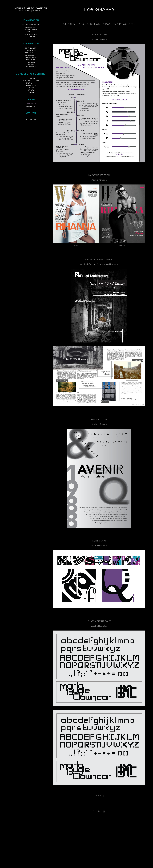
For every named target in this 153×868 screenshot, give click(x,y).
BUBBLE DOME (31, 50)
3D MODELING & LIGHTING (31, 74)
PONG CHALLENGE (31, 34)
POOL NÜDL (31, 32)
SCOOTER (31, 92)
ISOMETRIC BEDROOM (31, 81)
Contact (31, 113)
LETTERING (31, 78)
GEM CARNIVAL (31, 53)
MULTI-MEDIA (31, 106)
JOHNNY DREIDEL (31, 29)
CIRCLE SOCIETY (31, 27)
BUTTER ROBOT (31, 55)
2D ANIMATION (31, 20)
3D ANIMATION (31, 43)
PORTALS (31, 64)
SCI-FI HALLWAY (31, 48)
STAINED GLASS (31, 85)
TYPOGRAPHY (31, 104)
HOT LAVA (31, 90)
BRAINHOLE (31, 36)
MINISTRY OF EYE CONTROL (31, 25)
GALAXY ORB (31, 83)
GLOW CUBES (31, 88)
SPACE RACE (31, 60)
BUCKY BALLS (31, 67)
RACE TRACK (31, 62)
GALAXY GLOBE (31, 57)
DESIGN (31, 99)
